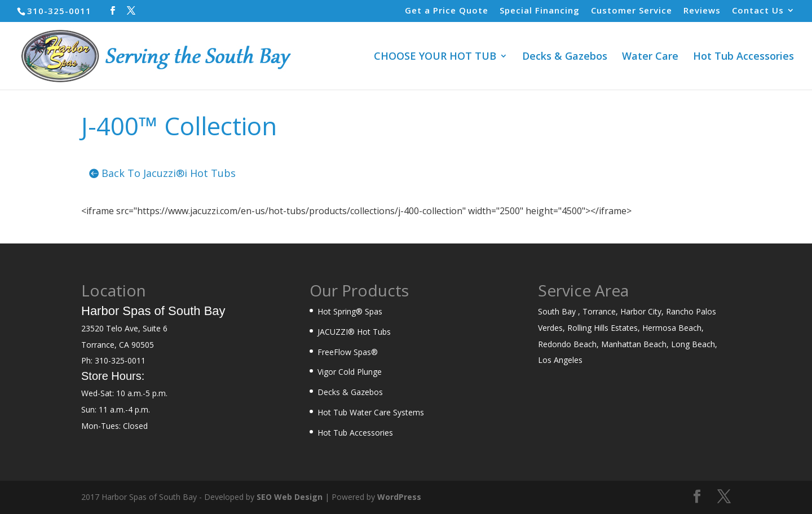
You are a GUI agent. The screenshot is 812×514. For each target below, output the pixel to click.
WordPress (399, 497)
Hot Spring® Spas (350, 311)
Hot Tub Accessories (743, 57)
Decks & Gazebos (565, 57)
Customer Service (632, 11)
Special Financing (540, 11)
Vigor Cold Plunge (350, 372)
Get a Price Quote (447, 11)
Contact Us (758, 11)
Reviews (702, 11)
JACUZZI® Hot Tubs (354, 332)
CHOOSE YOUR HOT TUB (435, 57)
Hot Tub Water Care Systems (371, 412)
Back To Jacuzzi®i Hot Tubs (169, 173)
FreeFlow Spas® (348, 352)
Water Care (650, 57)
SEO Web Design (290, 497)
